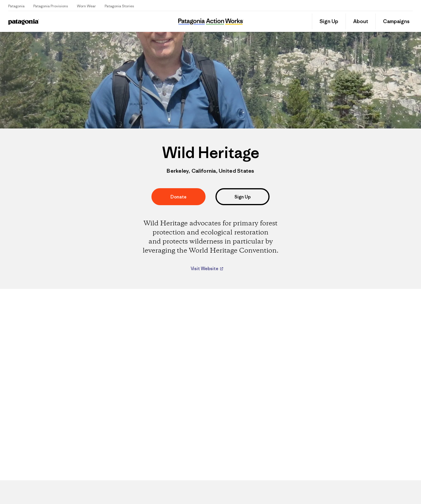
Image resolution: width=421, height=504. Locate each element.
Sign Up (329, 21)
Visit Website (205, 269)
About (361, 21)
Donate (178, 197)
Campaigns (396, 21)
